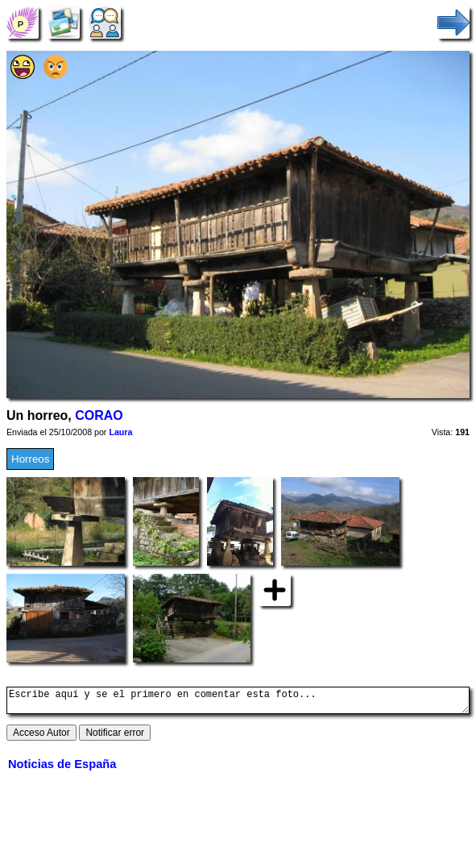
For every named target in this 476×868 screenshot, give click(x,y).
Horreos (30, 459)
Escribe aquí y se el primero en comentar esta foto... (238, 703)
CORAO (99, 415)
